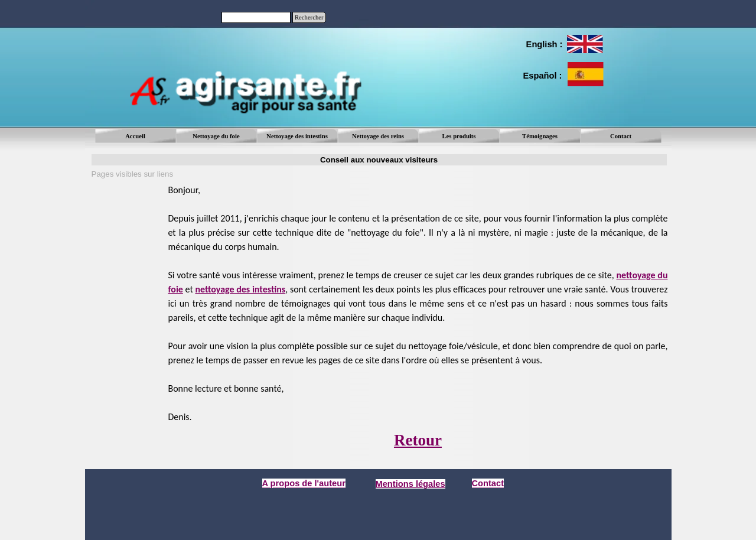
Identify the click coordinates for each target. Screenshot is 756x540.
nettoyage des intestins (240, 289)
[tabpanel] (544, 44)
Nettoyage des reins (378, 136)
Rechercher (309, 17)
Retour (418, 440)
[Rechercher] (256, 17)
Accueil (135, 136)
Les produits (459, 136)
